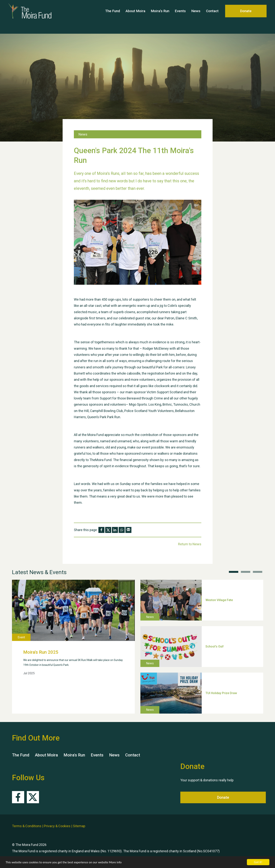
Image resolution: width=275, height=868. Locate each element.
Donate (246, 17)
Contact (212, 17)
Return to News (190, 544)
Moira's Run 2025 (41, 652)
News (196, 17)
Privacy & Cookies (57, 826)
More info (115, 862)
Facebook (18, 797)
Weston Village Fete (219, 600)
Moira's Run (160, 17)
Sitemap (79, 826)
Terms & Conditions (27, 826)
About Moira (135, 17)
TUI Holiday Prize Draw (221, 693)
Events (180, 17)
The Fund (113, 17)
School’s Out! (215, 646)
